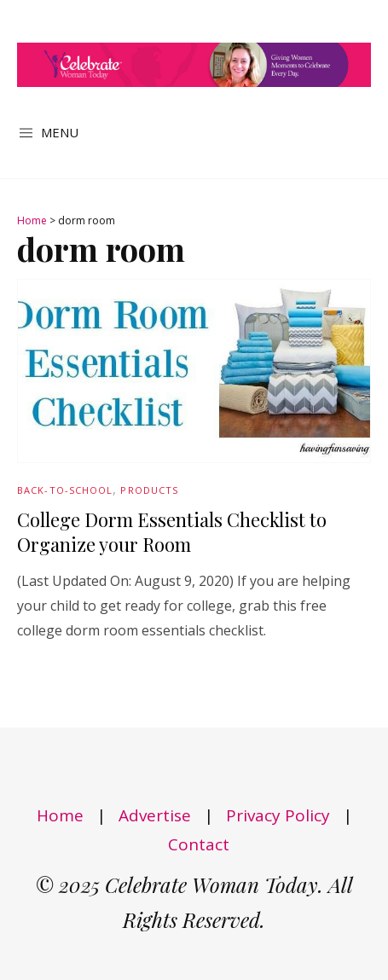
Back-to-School (65, 490)
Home (32, 220)
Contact (199, 844)
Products (149, 490)
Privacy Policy (278, 815)
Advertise (155, 815)
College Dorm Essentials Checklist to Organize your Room (172, 532)
